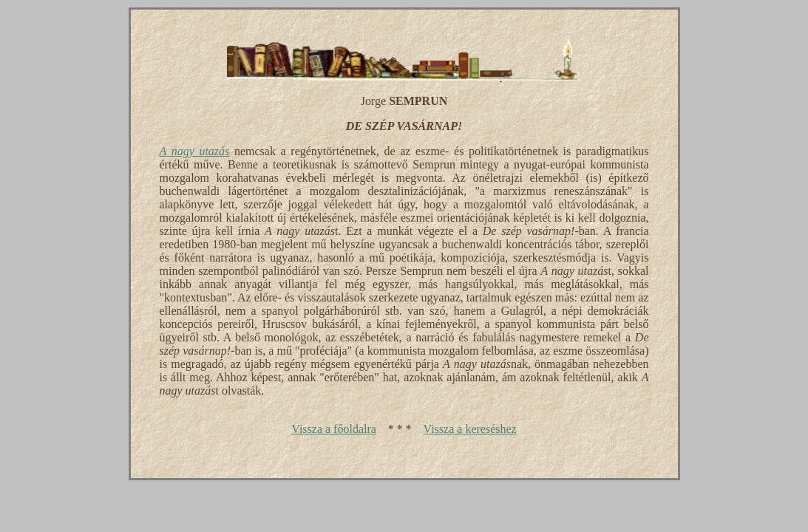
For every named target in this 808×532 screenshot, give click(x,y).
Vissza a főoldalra (334, 429)
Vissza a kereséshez (470, 429)
